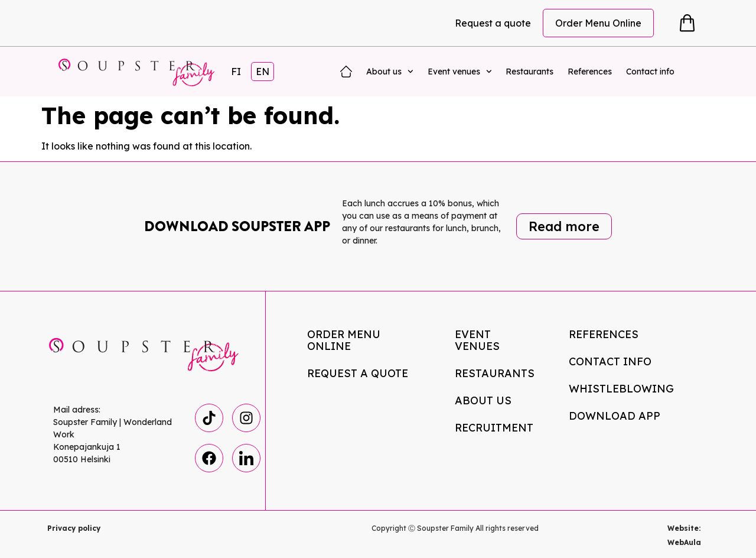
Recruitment (494, 428)
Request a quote (493, 23)
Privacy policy (74, 528)
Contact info (650, 72)
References (590, 72)
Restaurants (529, 72)
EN (263, 72)
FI (236, 72)
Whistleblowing (621, 389)
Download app (615, 416)
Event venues (460, 72)
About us (390, 72)
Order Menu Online (598, 23)
